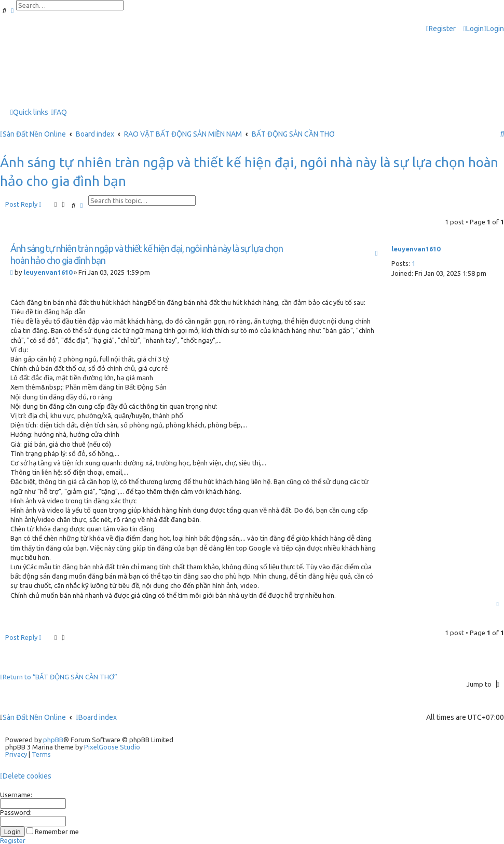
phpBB (53, 740)
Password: (16, 812)
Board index (96, 717)
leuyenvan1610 (416, 249)
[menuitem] (474, 29)
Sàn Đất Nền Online (34, 717)
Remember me (53, 832)
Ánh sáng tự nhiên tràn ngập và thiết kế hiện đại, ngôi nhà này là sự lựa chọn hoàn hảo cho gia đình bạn (249, 172)
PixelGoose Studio (112, 747)
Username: (16, 795)
